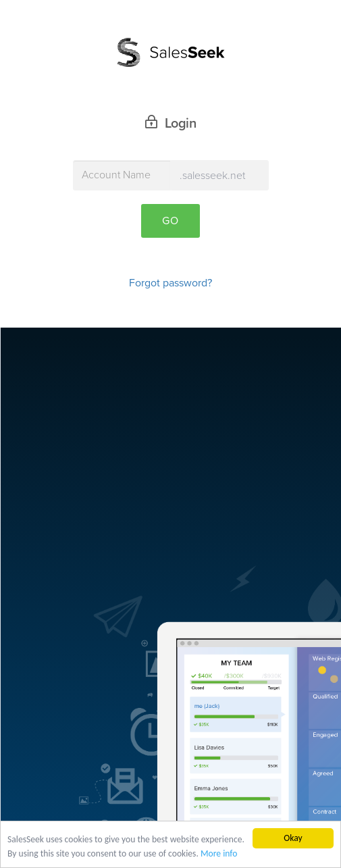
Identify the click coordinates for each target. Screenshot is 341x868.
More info (219, 854)
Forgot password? (170, 283)
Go (170, 221)
